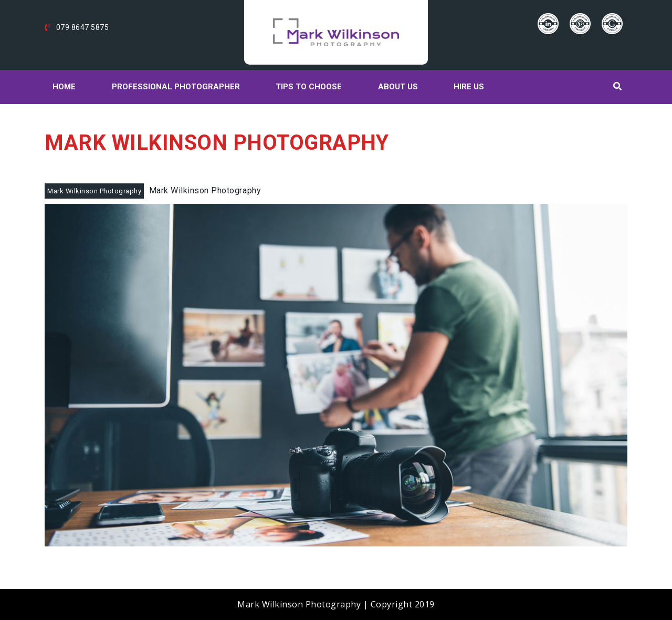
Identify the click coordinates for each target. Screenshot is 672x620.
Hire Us (469, 87)
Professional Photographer (176, 87)
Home (64, 87)
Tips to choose (309, 87)
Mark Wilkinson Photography (94, 191)
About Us (398, 87)
